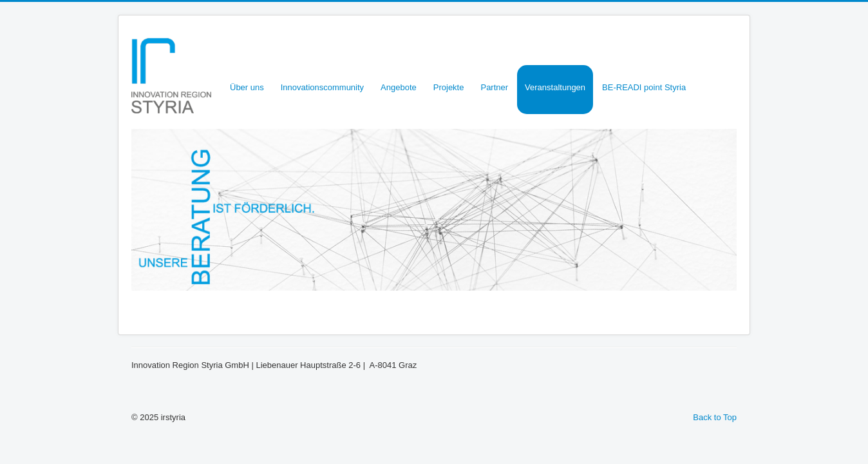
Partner (494, 87)
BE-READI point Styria (644, 87)
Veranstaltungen (555, 87)
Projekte (449, 87)
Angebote (399, 87)
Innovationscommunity (322, 87)
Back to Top (715, 417)
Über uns (247, 87)
